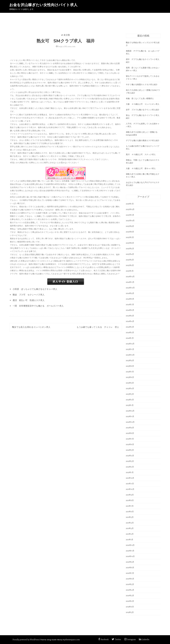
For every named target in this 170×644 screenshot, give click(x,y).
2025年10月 (130, 221)
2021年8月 (130, 500)
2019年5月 (130, 612)
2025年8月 (130, 232)
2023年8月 (130, 366)
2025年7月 (130, 237)
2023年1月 (130, 405)
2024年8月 (130, 299)
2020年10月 (130, 556)
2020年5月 (130, 584)
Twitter (116, 639)
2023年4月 (130, 388)
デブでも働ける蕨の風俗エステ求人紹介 (143, 141)
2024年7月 (130, 305)
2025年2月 (130, 265)
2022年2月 (130, 467)
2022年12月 (130, 411)
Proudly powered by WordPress (26, 640)
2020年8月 (130, 568)
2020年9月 (130, 562)
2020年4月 (130, 590)
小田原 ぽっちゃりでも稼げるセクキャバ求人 (35, 289)
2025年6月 (130, 243)
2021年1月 (130, 540)
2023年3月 (130, 394)
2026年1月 (130, 204)
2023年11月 (130, 349)
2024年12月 (130, 277)
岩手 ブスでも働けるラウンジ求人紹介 (143, 110)
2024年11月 (130, 282)
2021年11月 (130, 484)
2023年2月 (130, 400)
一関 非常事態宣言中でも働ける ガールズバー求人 (38, 306)
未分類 (67, 35)
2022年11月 (130, 416)
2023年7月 (130, 372)
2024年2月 (130, 333)
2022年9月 (130, 428)
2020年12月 (130, 545)
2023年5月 (130, 383)
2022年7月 (130, 439)
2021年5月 (130, 517)
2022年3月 (130, 461)
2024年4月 (130, 321)
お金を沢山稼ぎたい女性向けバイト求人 (43, 5)
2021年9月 (130, 495)
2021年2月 (130, 534)
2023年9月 (130, 361)
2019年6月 (130, 607)
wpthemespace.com (71, 640)
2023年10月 (130, 355)
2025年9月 (130, 226)
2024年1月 (130, 338)
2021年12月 (130, 478)
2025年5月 (130, 249)
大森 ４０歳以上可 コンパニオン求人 (143, 104)
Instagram (130, 639)
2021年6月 (130, 512)
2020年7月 (130, 573)
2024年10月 (130, 288)
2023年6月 (130, 377)
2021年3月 (130, 528)
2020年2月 (130, 601)
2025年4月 (130, 254)
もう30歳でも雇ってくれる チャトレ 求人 (98, 327)
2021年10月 (130, 489)
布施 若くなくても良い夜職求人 (140, 99)
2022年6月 (130, 444)
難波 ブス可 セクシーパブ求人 (29, 295)
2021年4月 (130, 523)
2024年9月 (130, 293)
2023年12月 (130, 344)
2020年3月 (130, 596)
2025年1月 (130, 271)
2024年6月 (130, 310)
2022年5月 (130, 450)
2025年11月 (130, 215)
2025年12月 (130, 209)
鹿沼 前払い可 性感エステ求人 (29, 300)
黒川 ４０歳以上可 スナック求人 (141, 155)
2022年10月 (130, 422)
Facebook (103, 639)
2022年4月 (130, 456)
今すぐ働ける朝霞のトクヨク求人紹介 (142, 85)
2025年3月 (130, 260)
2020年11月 (130, 551)
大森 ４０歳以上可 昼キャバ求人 (141, 168)
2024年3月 (130, 327)
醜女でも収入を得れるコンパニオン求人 (31, 327)
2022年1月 (130, 472)
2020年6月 (130, 579)
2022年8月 (130, 433)
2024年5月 (130, 316)
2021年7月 (130, 506)
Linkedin (144, 639)
